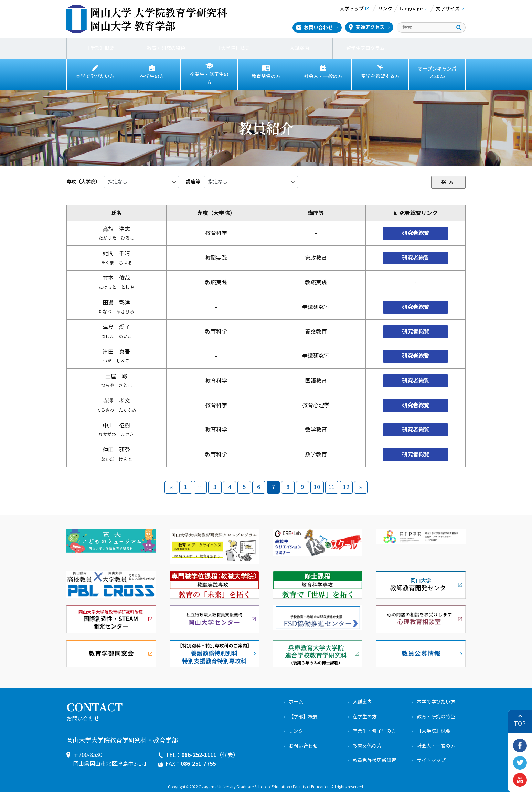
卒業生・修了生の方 (209, 76)
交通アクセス (370, 27)
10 (317, 484)
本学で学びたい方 (95, 76)
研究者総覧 (416, 230)
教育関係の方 (266, 76)
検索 (448, 179)
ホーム (296, 699)
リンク (296, 728)
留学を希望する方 (380, 76)
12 (346, 484)
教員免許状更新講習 (374, 757)
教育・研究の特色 (166, 48)
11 (332, 484)
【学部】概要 (100, 48)
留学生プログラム (366, 48)
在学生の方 (152, 76)
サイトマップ (431, 757)
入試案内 (299, 48)
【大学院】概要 (233, 48)
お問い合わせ (318, 28)
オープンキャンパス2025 (437, 72)
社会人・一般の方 (323, 76)
